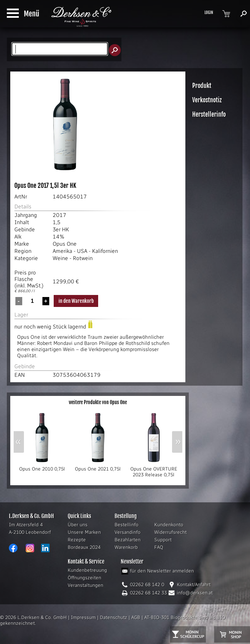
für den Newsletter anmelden (162, 571)
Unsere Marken (84, 532)
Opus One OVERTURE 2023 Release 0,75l (154, 470)
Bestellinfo (127, 525)
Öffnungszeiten (84, 578)
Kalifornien (105, 251)
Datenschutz (114, 617)
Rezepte (77, 540)
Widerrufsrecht (170, 532)
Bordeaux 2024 (84, 547)
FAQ (159, 547)
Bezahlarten (128, 540)
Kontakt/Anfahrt (194, 585)
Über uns (78, 525)
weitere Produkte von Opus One (98, 402)
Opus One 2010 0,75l (42, 467)
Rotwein (83, 258)
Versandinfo (128, 532)
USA (82, 251)
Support (163, 540)
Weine (60, 258)
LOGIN (209, 13)
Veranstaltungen (85, 585)
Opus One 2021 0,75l (98, 467)
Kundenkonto (169, 525)
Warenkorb (126, 547)
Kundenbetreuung (87, 570)
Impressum (83, 617)
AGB (136, 617)
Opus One (65, 244)
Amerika (62, 251)
